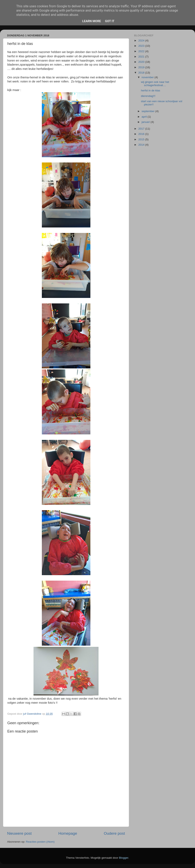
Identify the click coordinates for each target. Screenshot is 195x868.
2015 (142, 139)
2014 (142, 145)
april (145, 117)
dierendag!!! (148, 96)
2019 (142, 67)
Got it (110, 21)
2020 (142, 62)
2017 (142, 129)
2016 (142, 134)
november (148, 77)
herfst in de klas (151, 90)
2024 (142, 41)
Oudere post (114, 833)
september (148, 111)
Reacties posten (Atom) (40, 842)
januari (146, 122)
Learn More (92, 21)
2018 (142, 73)
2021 (142, 57)
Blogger (124, 858)
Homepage (68, 833)
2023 (142, 46)
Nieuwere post (19, 833)
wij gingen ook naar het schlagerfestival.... (155, 84)
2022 (142, 51)
